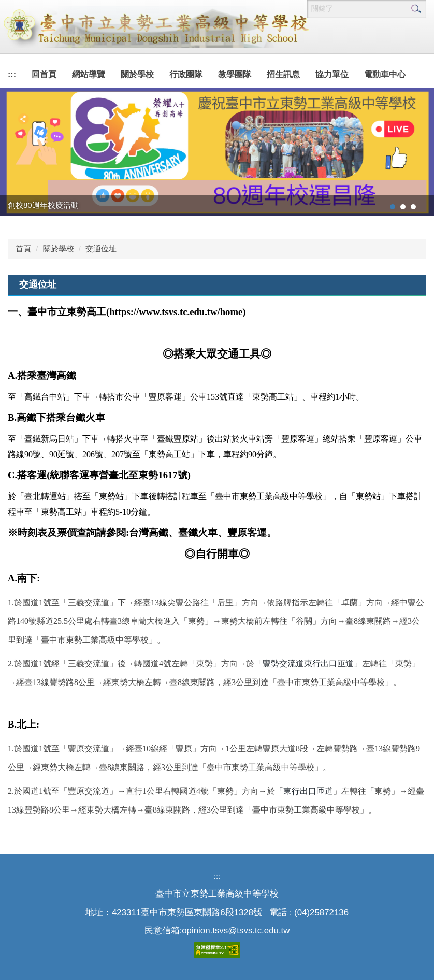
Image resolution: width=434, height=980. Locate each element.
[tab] (393, 207)
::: (12, 74)
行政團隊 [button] (186, 74)
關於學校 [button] (137, 74)
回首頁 (44, 74)
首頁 (23, 248)
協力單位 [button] (332, 74)
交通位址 (101, 248)
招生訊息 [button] (283, 74)
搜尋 (416, 9)
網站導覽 (89, 74)
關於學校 (59, 248)
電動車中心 (385, 74)
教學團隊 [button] (235, 74)
